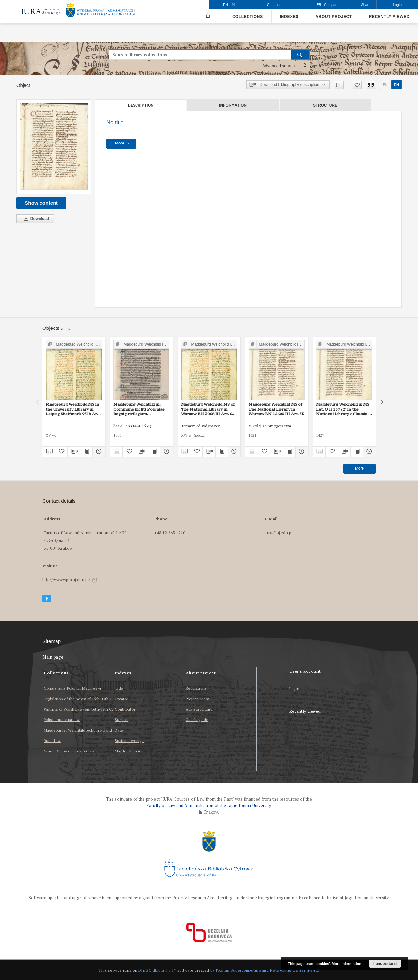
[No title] (54, 147)
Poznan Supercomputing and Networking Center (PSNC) (268, 970)
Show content (41, 203)
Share (366, 5)
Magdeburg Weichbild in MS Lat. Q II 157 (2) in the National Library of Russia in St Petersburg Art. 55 (344, 409)
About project (334, 17)
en (396, 85)
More (359, 468)
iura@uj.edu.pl (279, 533)
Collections (247, 17)
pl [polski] (234, 5)
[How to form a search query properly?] (305, 66)
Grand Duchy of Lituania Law (69, 751)
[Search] (300, 55)
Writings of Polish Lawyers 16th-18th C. (78, 709)
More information (346, 964)
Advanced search (279, 66)
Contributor (125, 709)
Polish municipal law (62, 720)
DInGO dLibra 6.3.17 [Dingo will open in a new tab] (157, 970)
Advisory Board (199, 709)
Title (119, 688)
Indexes (289, 17)
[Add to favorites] (357, 85)
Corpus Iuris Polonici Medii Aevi (72, 688)
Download (35, 219)
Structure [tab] (325, 105)
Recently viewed (389, 17)
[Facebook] (47, 599)
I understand (385, 964)
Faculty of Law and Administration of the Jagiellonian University (209, 806)
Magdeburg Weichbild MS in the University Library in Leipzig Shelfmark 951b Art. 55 (73, 409)
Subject (121, 720)
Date (119, 730)
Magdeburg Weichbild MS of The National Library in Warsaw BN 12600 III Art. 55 (276, 409)
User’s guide (197, 720)
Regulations (196, 688)
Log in (295, 689)
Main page (53, 657)
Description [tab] (141, 105)
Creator (121, 699)
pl (385, 85)
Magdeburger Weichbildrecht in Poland (78, 730)
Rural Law (52, 741)
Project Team (198, 699)
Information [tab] (233, 105)
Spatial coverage (129, 741)
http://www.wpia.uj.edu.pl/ (70, 580)
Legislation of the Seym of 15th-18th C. (79, 699)
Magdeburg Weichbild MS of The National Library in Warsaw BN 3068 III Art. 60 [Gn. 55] (208, 409)
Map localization (129, 751)
